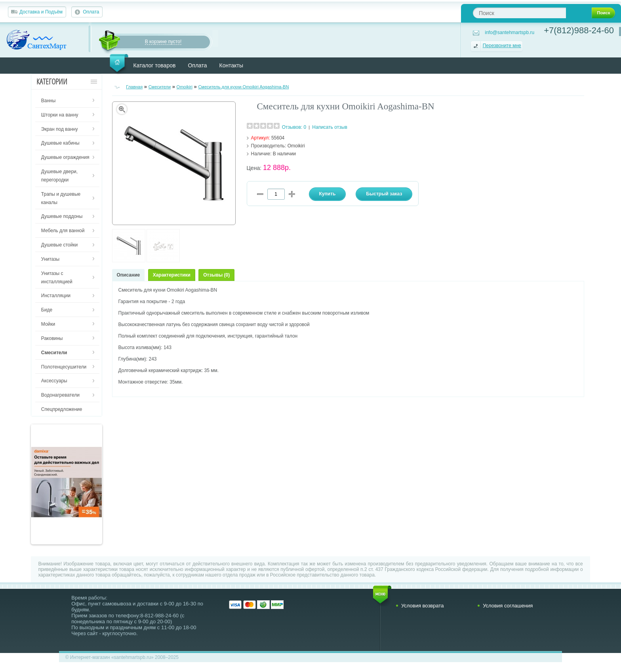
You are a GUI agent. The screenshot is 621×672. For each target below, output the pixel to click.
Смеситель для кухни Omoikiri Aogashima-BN (243, 87)
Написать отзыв (330, 127)
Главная (134, 87)
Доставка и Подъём (41, 12)
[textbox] (519, 13)
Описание (129, 275)
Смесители (160, 87)
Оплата (91, 12)
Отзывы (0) (216, 275)
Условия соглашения (508, 606)
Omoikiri (185, 87)
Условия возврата (423, 606)
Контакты (231, 65)
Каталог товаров (155, 65)
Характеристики (172, 275)
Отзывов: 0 (294, 127)
